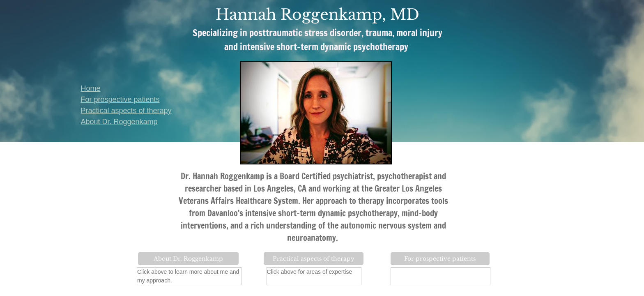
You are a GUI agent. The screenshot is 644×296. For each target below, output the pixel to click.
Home (91, 88)
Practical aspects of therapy (126, 111)
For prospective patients (120, 99)
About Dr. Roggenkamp (119, 122)
